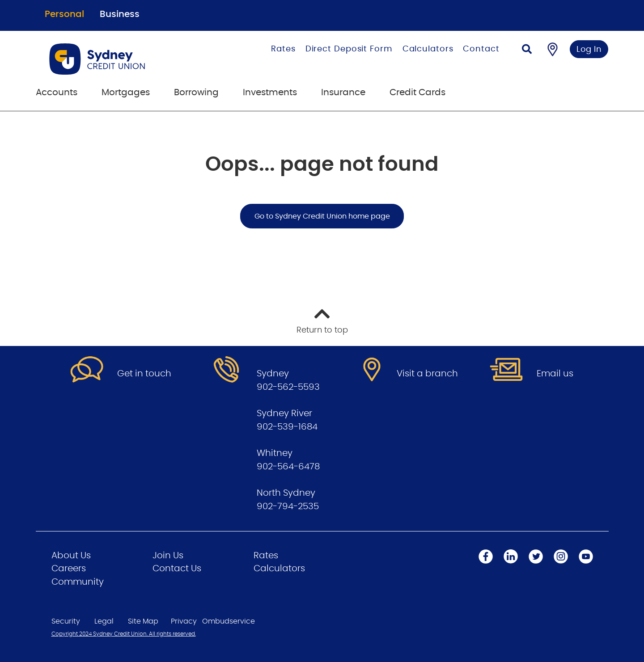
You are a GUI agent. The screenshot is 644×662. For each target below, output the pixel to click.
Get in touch (144, 374)
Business (120, 14)
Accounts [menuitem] (57, 93)
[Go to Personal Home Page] (124, 59)
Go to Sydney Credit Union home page (322, 216)
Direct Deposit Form (349, 49)
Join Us (168, 556)
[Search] (527, 50)
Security (66, 621)
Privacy (184, 621)
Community (78, 582)
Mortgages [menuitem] (126, 93)
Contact (481, 49)
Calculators (428, 49)
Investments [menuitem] (270, 93)
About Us (71, 556)
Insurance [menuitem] (343, 93)
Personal (64, 14)
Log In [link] (589, 50)
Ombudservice (229, 621)
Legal (104, 621)
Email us (555, 374)
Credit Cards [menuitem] (417, 93)
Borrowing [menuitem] (196, 93)
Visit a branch (427, 374)
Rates (283, 49)
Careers (69, 569)
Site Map (143, 621)
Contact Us (177, 569)
